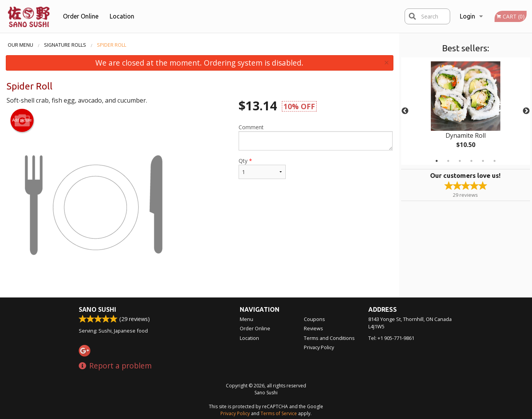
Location (122, 16)
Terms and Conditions (329, 338)
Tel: (391, 338)
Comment (316, 137)
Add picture (22, 120)
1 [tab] (437, 161)
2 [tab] (448, 161)
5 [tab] (483, 161)
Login (468, 16)
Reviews (313, 328)
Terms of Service (279, 413)
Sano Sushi (97, 309)
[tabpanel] (466, 111)
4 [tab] (471, 161)
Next (526, 111)
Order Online (81, 16)
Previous (405, 111)
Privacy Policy (319, 347)
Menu (247, 319)
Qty (262, 168)
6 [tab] (495, 161)
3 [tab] (460, 161)
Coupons (314, 319)
